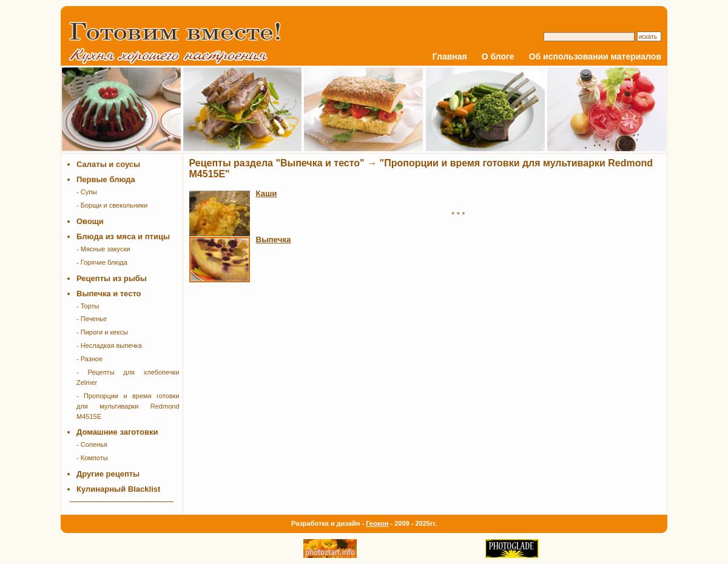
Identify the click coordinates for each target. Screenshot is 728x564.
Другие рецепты (108, 474)
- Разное (89, 359)
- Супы (87, 192)
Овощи (90, 221)
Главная (450, 56)
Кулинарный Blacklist (118, 489)
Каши (267, 193)
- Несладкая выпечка (109, 345)
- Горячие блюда (102, 262)
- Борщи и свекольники (112, 205)
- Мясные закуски (103, 249)
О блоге (498, 56)
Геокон (377, 523)
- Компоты (92, 458)
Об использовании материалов (595, 56)
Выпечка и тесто (109, 294)
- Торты (88, 306)
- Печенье (92, 319)
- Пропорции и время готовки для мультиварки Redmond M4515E (128, 406)
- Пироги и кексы (102, 332)
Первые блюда (106, 179)
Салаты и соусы (108, 164)
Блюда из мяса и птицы (123, 236)
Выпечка (274, 240)
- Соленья (92, 444)
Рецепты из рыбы (112, 278)
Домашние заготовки (117, 432)
